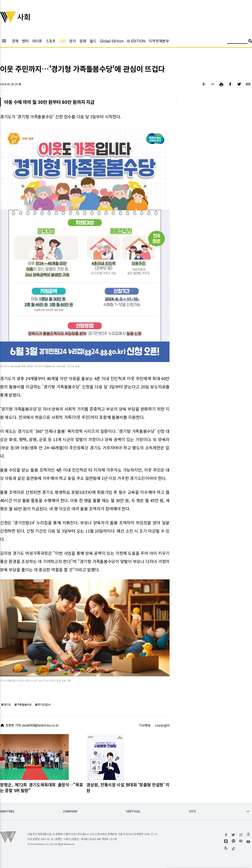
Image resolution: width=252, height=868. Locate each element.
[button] (204, 85)
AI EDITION (136, 41)
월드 (93, 41)
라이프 (37, 41)
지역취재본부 (159, 41)
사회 (62, 41)
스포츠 (51, 41)
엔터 (25, 41)
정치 (73, 41)
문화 (83, 41)
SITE (192, 811)
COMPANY (70, 811)
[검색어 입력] (237, 42)
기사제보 (145, 725)
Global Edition (112, 41)
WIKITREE (7, 811)
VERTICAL (133, 811)
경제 (15, 41)
